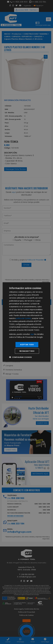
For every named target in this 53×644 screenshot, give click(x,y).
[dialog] (26, 322)
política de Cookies (24, 318)
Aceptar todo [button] (27, 345)
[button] (20, 357)
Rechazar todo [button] (27, 351)
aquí (32, 334)
